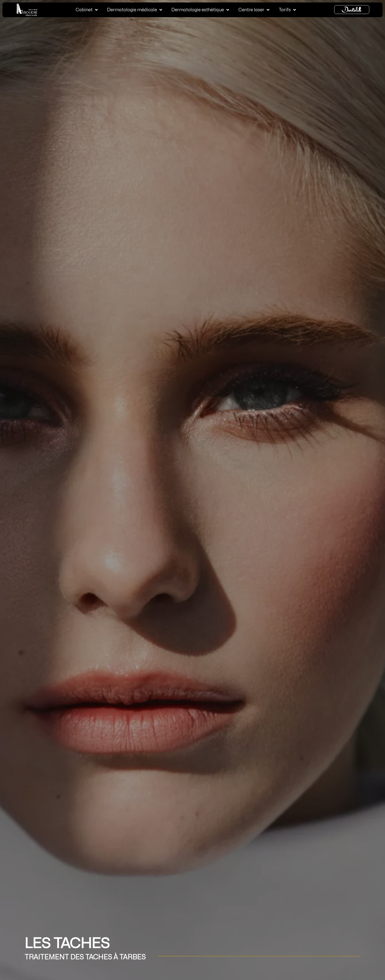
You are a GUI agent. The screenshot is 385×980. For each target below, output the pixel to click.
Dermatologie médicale (135, 9)
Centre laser (254, 9)
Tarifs (287, 9)
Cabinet (87, 9)
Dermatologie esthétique (200, 9)
